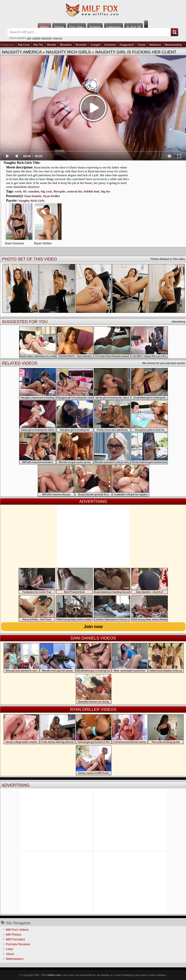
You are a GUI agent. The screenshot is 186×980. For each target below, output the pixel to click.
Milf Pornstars (15, 939)
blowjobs (60, 191)
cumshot (36, 38)
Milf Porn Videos (17, 930)
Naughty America (22, 52)
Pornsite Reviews (18, 944)
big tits (106, 191)
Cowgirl (95, 45)
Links (9, 949)
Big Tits (38, 45)
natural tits (75, 191)
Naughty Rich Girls (68, 52)
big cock (46, 191)
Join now (93, 627)
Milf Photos (14, 934)
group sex (58, 38)
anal (29, 38)
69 (25, 191)
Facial (142, 45)
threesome (47, 38)
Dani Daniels (33, 196)
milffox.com (54, 975)
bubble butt (92, 191)
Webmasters (15, 959)
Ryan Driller (52, 196)
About (10, 954)
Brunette (81, 45)
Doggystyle (127, 45)
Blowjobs (66, 45)
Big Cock (24, 45)
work (18, 191)
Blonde (51, 45)
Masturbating (173, 45)
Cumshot (110, 45)
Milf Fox (93, 10)
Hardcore (155, 45)
